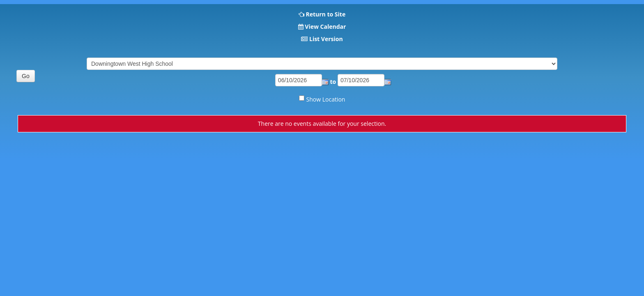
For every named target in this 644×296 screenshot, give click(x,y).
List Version (326, 39)
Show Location (326, 99)
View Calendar (325, 27)
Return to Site (325, 14)
